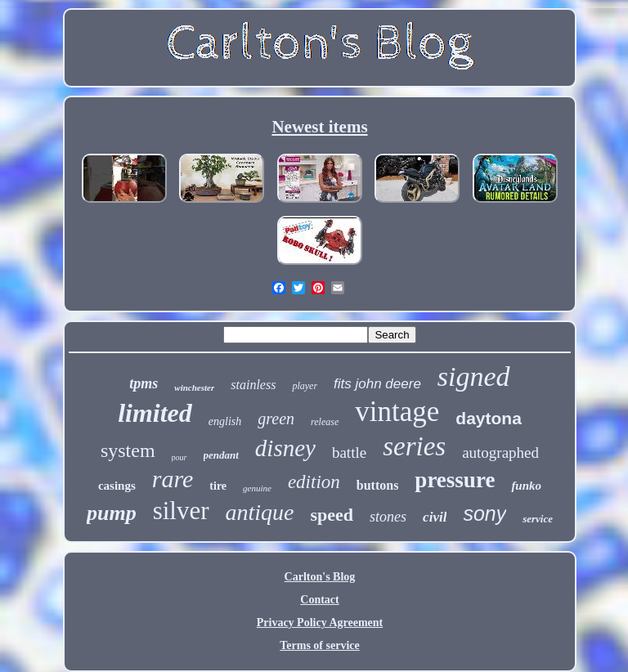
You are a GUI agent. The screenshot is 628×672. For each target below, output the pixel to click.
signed (474, 376)
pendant (221, 455)
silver (181, 511)
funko (526, 486)
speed (332, 515)
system (128, 450)
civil (435, 517)
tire (218, 486)
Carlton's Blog (320, 577)
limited (155, 413)
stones (388, 517)
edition (314, 482)
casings (117, 486)
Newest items (319, 127)
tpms (144, 383)
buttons (378, 485)
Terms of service (319, 645)
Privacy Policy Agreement (320, 623)
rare (173, 479)
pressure (455, 480)
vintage (397, 412)
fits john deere (377, 384)
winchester (194, 388)
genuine (257, 488)
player (305, 386)
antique (260, 512)
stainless (253, 385)
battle (349, 452)
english (225, 421)
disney (285, 448)
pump (112, 513)
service (538, 519)
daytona (489, 418)
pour (179, 457)
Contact (319, 600)
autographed (500, 452)
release (325, 422)
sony (484, 513)
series (414, 446)
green (276, 419)
